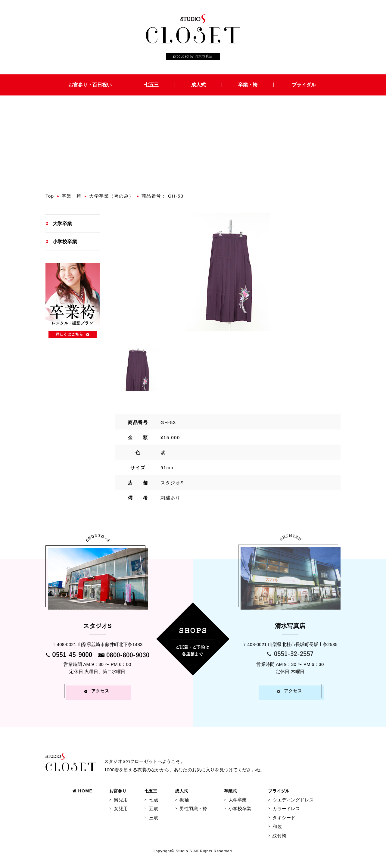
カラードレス (286, 809)
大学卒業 (62, 224)
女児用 (121, 809)
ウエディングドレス (293, 800)
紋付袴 (279, 836)
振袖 (184, 800)
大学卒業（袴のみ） (112, 196)
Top (50, 196)
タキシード (284, 818)
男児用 (121, 800)
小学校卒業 (65, 242)
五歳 (154, 809)
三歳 (154, 818)
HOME (82, 791)
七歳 (154, 800)
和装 (277, 827)
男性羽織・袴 (193, 809)
